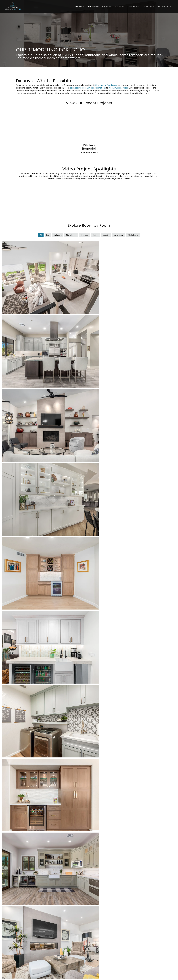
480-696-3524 (132, 921)
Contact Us (165, 7)
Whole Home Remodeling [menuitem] (71, 922)
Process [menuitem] (101, 925)
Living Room (120, 235)
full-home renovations (119, 88)
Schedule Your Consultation (89, 898)
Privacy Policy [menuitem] (139, 976)
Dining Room (70, 235)
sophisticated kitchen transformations (88, 88)
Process (107, 7)
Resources (148, 7)
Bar (45, 235)
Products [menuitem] (64, 933)
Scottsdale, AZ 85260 (134, 934)
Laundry (107, 235)
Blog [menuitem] (99, 940)
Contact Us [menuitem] (103, 947)
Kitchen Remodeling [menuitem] (69, 925)
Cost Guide (133, 7)
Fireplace (84, 235)
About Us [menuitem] (102, 933)
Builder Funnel (65, 976)
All (38, 235)
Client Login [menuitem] (103, 944)
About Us (119, 7)
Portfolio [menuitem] (101, 929)
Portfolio (93, 7)
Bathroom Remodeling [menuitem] (70, 929)
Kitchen (96, 235)
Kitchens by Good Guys (106, 85)
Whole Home (135, 235)
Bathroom (56, 235)
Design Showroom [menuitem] (106, 936)
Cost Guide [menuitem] (102, 922)
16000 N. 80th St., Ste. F (135, 931)
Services (79, 7)
